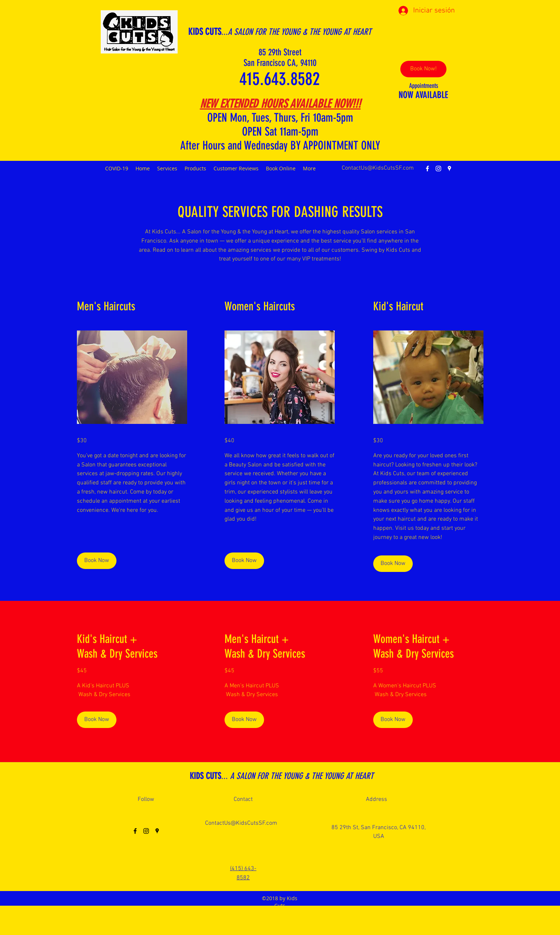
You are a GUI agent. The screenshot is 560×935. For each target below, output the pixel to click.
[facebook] (427, 169)
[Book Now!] (423, 69)
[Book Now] (97, 561)
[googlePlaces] (449, 169)
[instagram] (438, 169)
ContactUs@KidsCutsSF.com (378, 168)
